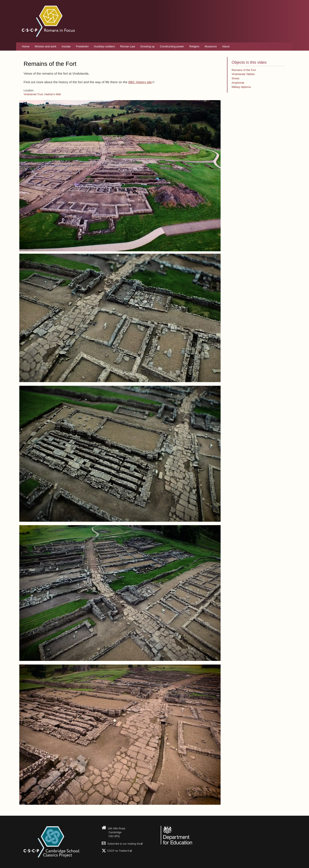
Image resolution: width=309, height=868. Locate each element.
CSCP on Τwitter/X (119, 851)
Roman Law (128, 46)
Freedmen (82, 46)
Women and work (46, 46)
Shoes (236, 78)
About (226, 46)
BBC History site (141, 82)
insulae (66, 46)
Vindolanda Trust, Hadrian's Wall (42, 94)
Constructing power (172, 46)
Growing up (147, 46)
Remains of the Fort (244, 70)
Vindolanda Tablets (243, 74)
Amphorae (238, 83)
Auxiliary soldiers (105, 46)
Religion (194, 46)
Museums (211, 46)
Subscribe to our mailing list (122, 844)
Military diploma (241, 87)
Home (26, 46)
